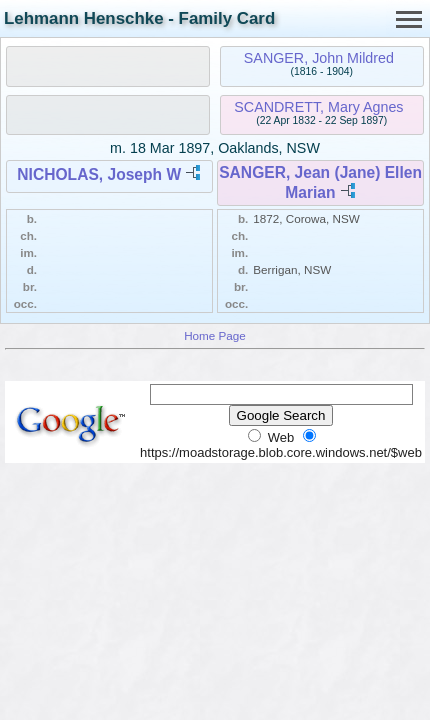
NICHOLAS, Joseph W (99, 174)
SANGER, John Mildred (319, 58)
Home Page (215, 335)
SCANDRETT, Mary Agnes (318, 107)
